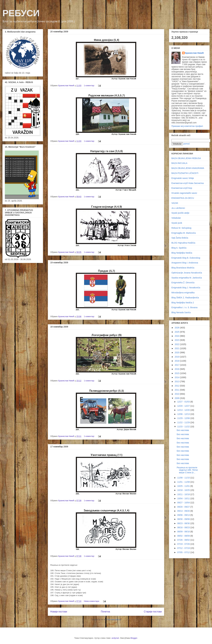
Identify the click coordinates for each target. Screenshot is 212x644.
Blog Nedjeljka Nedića (182, 253)
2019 (177, 357)
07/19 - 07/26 (184, 544)
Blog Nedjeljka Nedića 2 (183, 303)
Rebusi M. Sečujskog (181, 228)
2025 (177, 332)
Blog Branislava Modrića (183, 268)
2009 (177, 398)
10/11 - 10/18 (184, 494)
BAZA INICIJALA (179, 163)
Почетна (105, 612)
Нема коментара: (92, 601)
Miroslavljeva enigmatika (183, 293)
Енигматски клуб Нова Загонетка (188, 183)
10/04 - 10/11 (184, 498)
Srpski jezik (177, 223)
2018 (177, 361)
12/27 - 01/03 (184, 402)
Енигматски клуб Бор (182, 188)
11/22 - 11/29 (184, 422)
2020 (177, 353)
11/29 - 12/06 (184, 418)
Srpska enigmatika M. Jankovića (187, 278)
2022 (177, 344)
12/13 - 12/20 (184, 410)
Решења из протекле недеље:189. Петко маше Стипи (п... (187, 470)
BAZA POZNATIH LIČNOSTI (185, 173)
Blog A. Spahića (179, 248)
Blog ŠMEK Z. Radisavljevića (185, 298)
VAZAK (175, 203)
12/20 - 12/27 (184, 406)
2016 (177, 369)
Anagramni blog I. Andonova (185, 263)
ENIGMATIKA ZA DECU (183, 198)
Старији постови (153, 612)
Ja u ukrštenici (178, 208)
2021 (177, 348)
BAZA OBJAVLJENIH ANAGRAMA (188, 168)
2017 (177, 365)
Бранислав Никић (195, 53)
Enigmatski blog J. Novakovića (186, 288)
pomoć (187, 144)
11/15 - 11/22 (184, 427)
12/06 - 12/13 (184, 414)
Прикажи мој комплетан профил (187, 126)
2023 (177, 340)
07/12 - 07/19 (184, 548)
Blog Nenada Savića (181, 312)
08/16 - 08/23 (184, 527)
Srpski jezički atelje (180, 213)
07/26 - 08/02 (184, 540)
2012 (177, 386)
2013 (177, 381)
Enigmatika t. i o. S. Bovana (184, 307)
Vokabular (176, 218)
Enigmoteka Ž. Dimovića (183, 283)
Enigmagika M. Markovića (184, 233)
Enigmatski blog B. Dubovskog (186, 258)
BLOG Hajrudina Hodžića (183, 243)
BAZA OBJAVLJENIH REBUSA (186, 158)
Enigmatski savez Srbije (183, 178)
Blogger (134, 638)
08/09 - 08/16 (184, 532)
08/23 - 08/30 (184, 523)
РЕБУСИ (21, 13)
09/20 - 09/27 (184, 507)
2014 (177, 377)
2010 (177, 394)
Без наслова (183, 430)
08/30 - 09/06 (184, 519)
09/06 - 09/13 (184, 515)
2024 (177, 336)
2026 (177, 328)
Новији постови (59, 612)
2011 (177, 390)
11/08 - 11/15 (184, 478)
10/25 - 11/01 (184, 486)
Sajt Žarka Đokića (180, 238)
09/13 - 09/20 (184, 511)
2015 (177, 373)
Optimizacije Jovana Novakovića (187, 273)
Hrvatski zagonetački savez (184, 193)
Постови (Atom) (114, 619)
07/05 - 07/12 (184, 552)
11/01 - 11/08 (184, 482)
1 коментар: (90, 86)
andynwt (115, 638)
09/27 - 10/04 (184, 503)
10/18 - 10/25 (184, 490)
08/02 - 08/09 (184, 536)
